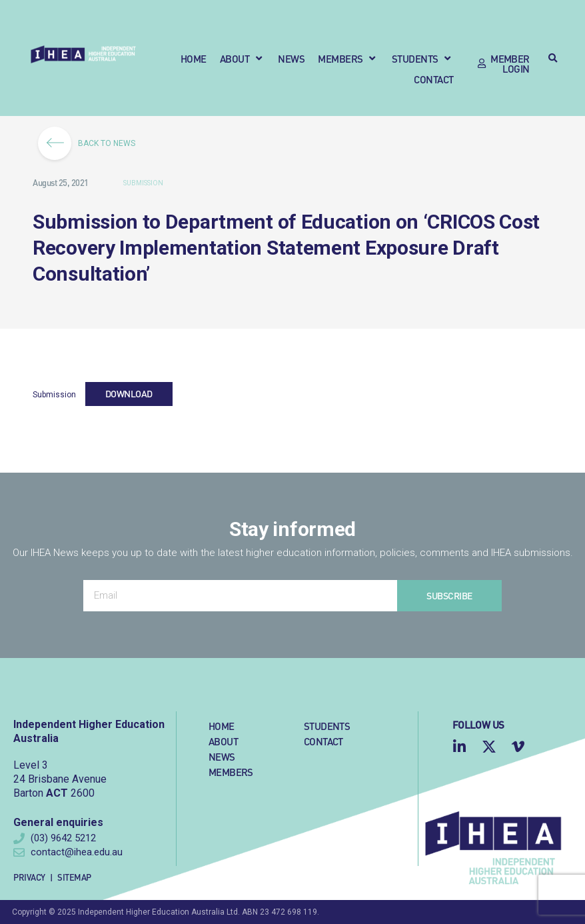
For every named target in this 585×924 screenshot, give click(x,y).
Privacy (29, 877)
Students (327, 726)
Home (222, 726)
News (222, 756)
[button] (243, 58)
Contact (323, 741)
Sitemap (74, 877)
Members (231, 772)
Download (129, 393)
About (223, 741)
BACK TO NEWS (91, 143)
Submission (143, 183)
